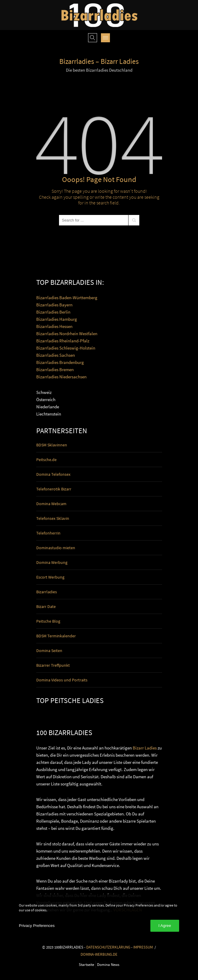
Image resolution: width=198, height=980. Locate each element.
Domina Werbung (52, 562)
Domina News (108, 964)
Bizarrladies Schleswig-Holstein (66, 348)
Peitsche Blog (48, 621)
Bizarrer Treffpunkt (53, 665)
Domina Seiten (49, 651)
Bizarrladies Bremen (55, 369)
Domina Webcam (51, 504)
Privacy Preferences (37, 926)
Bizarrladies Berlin (53, 312)
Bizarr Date (46, 606)
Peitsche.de (46, 460)
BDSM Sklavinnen (52, 445)
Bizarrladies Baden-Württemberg (67, 298)
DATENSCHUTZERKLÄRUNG (108, 947)
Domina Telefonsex (53, 474)
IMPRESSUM (143, 947)
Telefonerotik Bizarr (54, 489)
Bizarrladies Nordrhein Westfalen (67, 334)
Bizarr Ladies (145, 748)
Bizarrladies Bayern (54, 305)
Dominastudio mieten (56, 548)
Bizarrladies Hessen (54, 326)
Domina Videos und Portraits (62, 680)
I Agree (165, 926)
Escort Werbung (50, 577)
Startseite (86, 964)
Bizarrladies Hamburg (57, 319)
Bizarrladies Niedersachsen (61, 377)
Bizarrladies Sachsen (56, 355)
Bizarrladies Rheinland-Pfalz (63, 341)
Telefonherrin (48, 533)
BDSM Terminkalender (56, 636)
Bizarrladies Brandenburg (60, 362)
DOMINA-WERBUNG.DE (99, 954)
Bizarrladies (47, 592)
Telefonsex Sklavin (53, 518)
